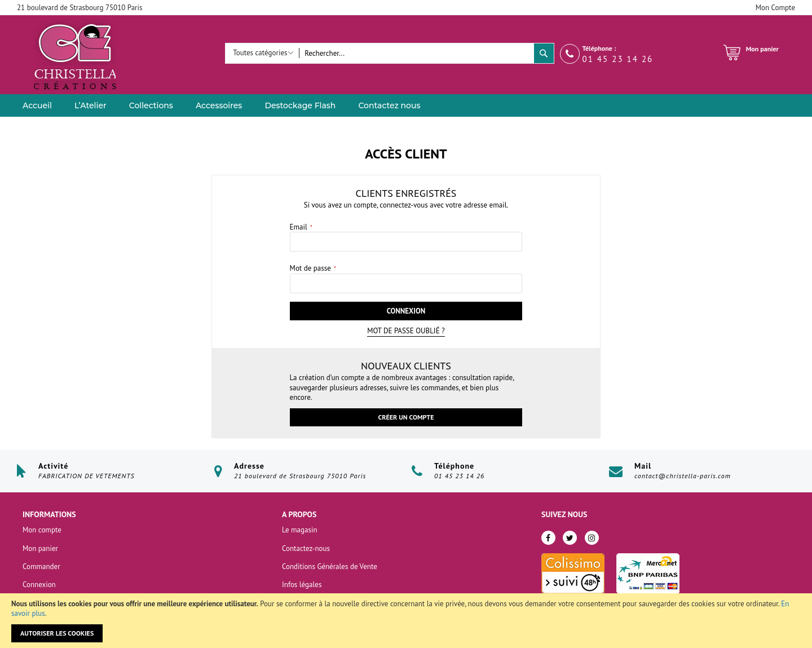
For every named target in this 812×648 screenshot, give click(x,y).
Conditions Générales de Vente (330, 567)
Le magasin (300, 530)
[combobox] (416, 53)
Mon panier (40, 548)
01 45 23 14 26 (618, 59)
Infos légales (302, 585)
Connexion (39, 585)
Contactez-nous (306, 548)
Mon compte (42, 530)
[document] (406, 621)
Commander (41, 567)
